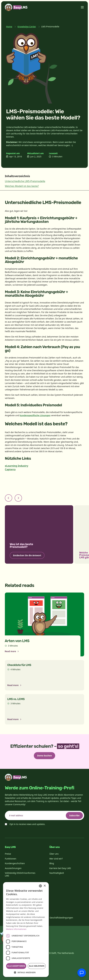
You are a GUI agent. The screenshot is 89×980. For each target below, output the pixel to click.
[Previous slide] (9, 498)
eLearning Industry (17, 466)
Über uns (54, 854)
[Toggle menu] (82, 7)
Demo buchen (44, 756)
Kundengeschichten (15, 863)
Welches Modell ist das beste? (22, 186)
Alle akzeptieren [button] (16, 966)
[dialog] (26, 930)
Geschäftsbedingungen (61, 918)
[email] (44, 815)
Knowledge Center (27, 27)
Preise (8, 854)
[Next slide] (18, 498)
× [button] (45, 886)
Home (9, 27)
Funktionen (11, 859)
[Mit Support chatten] (82, 973)
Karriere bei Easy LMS (60, 868)
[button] (26, 972)
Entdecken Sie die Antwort (27, 555)
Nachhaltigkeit (57, 873)
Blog (52, 863)
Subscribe (74, 815)
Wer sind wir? (56, 859)
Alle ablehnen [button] (37, 966)
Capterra (10, 469)
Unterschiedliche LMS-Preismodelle (25, 181)
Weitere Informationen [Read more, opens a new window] (16, 929)
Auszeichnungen (13, 868)
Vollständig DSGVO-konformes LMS (20, 874)
